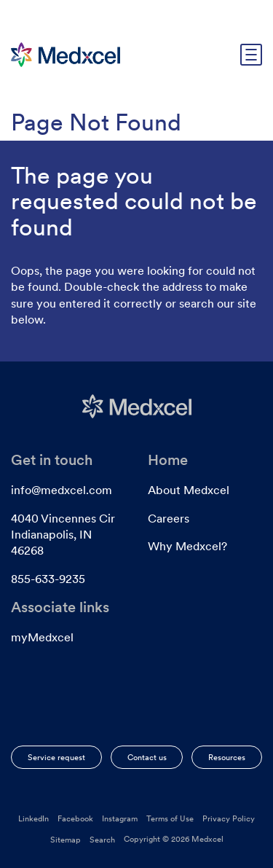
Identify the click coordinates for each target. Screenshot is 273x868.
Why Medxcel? (187, 546)
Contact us (147, 757)
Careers (169, 519)
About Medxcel (189, 490)
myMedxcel (42, 637)
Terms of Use (170, 818)
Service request (56, 757)
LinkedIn (33, 818)
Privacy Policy (229, 818)
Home (168, 460)
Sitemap (66, 840)
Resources (227, 757)
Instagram (120, 818)
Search (102, 840)
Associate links (60, 607)
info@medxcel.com (62, 490)
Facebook (75, 818)
